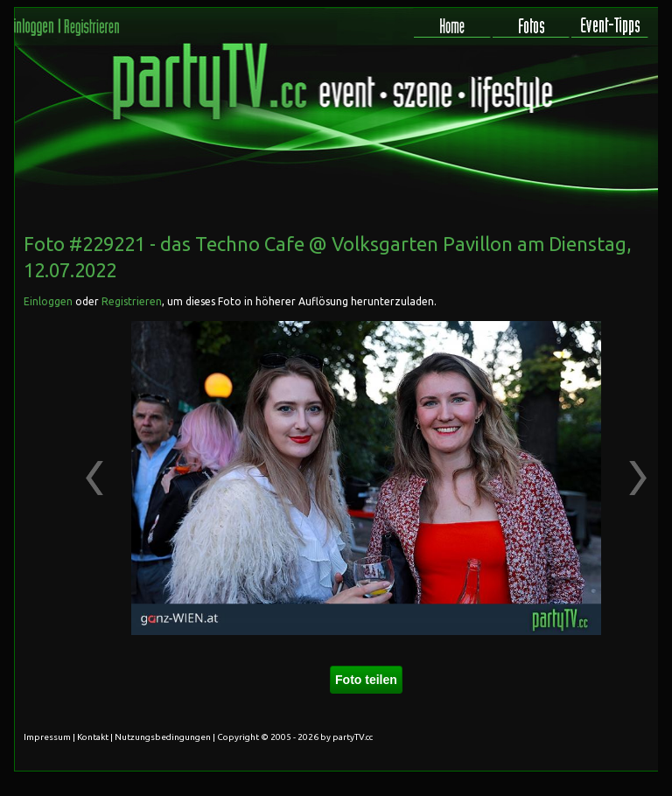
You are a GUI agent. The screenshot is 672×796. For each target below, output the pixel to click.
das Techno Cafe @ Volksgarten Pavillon (336, 244)
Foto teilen (366, 680)
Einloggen (48, 301)
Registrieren (132, 301)
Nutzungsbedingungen (163, 737)
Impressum (47, 737)
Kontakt (93, 737)
